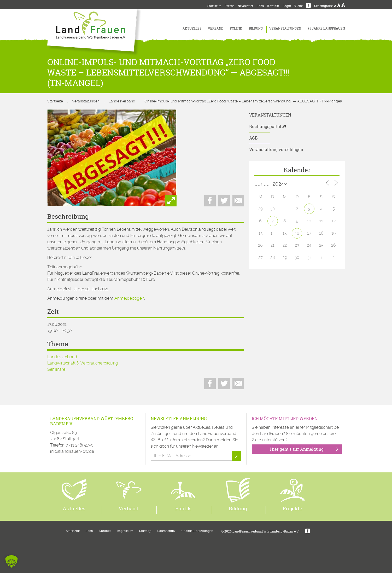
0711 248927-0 (80, 445)
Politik (236, 28)
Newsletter (245, 6)
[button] (11, 562)
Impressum (125, 531)
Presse (229, 6)
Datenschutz (166, 531)
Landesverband (122, 101)
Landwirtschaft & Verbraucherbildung (83, 363)
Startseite (214, 6)
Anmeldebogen (129, 298)
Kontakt (273, 6)
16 (297, 233)
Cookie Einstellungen (197, 531)
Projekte (292, 508)
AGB (253, 138)
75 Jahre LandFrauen (326, 28)
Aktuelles (192, 28)
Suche (298, 6)
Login (287, 6)
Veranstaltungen (285, 28)
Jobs (260, 6)
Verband (216, 28)
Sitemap (145, 531)
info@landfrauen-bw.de (72, 451)
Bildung (256, 28)
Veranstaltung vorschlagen (276, 149)
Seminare (56, 369)
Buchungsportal (265, 126)
